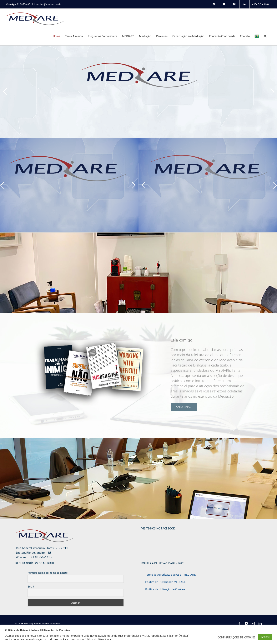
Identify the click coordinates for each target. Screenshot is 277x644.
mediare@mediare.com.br (48, 4)
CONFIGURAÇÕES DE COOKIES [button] (237, 637)
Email (31, 587)
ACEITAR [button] (265, 637)
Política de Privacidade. (98, 639)
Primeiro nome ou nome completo (48, 573)
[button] (265, 36)
